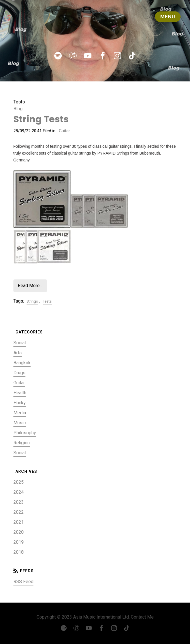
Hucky (20, 403)
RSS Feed (23, 582)
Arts (18, 353)
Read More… (30, 286)
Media (20, 413)
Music (20, 423)
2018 (19, 552)
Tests (47, 301)
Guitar (64, 131)
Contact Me (142, 617)
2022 (19, 512)
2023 (19, 502)
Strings (32, 301)
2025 (19, 482)
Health (20, 393)
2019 (19, 542)
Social (20, 343)
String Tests (41, 119)
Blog (18, 109)
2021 (19, 522)
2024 (19, 492)
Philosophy (25, 433)
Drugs (19, 373)
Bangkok (22, 363)
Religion (22, 443)
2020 (19, 532)
